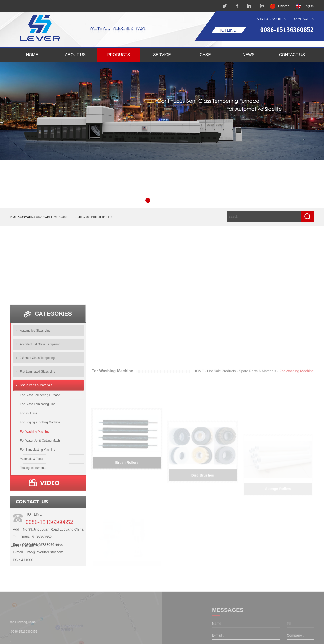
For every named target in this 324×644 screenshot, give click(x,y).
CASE (205, 55)
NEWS (249, 55)
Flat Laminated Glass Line (38, 419)
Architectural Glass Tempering (40, 392)
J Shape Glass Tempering (37, 405)
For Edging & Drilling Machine (40, 470)
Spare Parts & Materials (36, 433)
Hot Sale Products (222, 460)
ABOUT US (75, 55)
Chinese (284, 6)
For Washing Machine (35, 479)
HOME (32, 55)
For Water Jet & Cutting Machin (41, 488)
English (309, 6)
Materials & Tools (31, 506)
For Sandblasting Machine (38, 497)
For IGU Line (29, 461)
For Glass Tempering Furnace (40, 443)
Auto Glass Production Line (94, 217)
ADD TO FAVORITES (271, 19)
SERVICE (162, 55)
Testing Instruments (33, 516)
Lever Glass (59, 217)
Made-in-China (51, 572)
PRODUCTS (119, 55)
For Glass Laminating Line (38, 452)
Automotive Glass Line (35, 378)
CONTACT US (304, 19)
